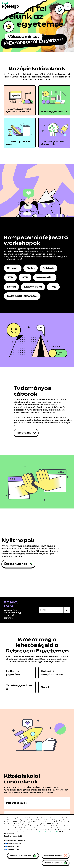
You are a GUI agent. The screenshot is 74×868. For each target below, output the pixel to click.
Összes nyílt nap (16, 564)
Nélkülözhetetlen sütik (16, 840)
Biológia (13, 268)
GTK (25, 277)
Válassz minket (24, 37)
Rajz (53, 287)
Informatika (45, 277)
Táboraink (23, 433)
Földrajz (48, 268)
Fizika (31, 268)
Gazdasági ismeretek (22, 296)
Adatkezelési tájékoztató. (48, 832)
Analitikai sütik (13, 847)
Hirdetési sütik (13, 850)
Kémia (11, 287)
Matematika (33, 287)
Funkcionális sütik (14, 844)
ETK (10, 277)
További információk (13, 836)
